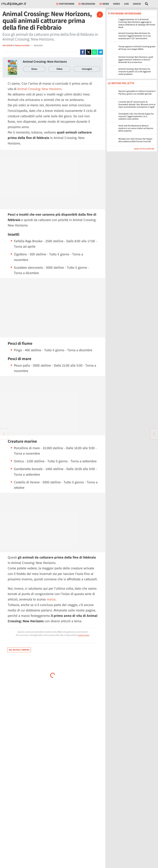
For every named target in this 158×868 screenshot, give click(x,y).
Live (126, 4)
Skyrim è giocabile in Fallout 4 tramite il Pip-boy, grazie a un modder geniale (137, 92)
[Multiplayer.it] (14, 4)
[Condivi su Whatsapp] (94, 52)
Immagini (87, 69)
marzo (51, 599)
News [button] (104, 4)
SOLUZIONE (8, 45)
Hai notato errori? (19, 650)
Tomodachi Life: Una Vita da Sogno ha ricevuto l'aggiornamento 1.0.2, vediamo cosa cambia (136, 116)
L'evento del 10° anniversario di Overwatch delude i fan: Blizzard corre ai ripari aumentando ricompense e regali (137, 104)
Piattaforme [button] (65, 4)
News (34, 69)
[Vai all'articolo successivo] (4, 434)
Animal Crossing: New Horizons (45, 61)
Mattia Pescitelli (23, 45)
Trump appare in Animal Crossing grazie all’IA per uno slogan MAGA (137, 48)
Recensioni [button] (87, 4)
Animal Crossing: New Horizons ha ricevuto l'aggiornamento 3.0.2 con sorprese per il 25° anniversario (135, 36)
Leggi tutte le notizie (144, 149)
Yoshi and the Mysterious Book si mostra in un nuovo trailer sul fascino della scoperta (136, 128)
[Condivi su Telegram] (100, 52)
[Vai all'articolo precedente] (154, 434)
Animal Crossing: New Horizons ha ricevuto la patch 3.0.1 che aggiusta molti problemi (135, 71)
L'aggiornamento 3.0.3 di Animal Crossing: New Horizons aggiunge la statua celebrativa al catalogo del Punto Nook (137, 23)
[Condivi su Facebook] (83, 52)
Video (116, 4)
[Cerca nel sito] (147, 4)
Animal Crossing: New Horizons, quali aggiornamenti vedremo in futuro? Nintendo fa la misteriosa (136, 60)
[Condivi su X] (89, 52)
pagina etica (84, 635)
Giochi (137, 4)
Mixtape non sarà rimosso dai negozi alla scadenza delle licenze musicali (135, 140)
